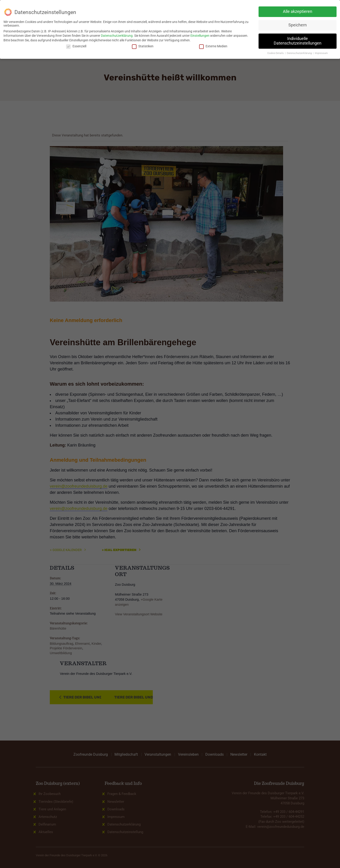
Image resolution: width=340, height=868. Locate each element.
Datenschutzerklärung (117, 36)
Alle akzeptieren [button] (298, 11)
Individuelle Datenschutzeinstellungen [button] (298, 41)
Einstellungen (200, 36)
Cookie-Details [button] (276, 53)
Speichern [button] (298, 25)
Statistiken (143, 46)
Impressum (321, 53)
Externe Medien (213, 46)
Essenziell (76, 46)
